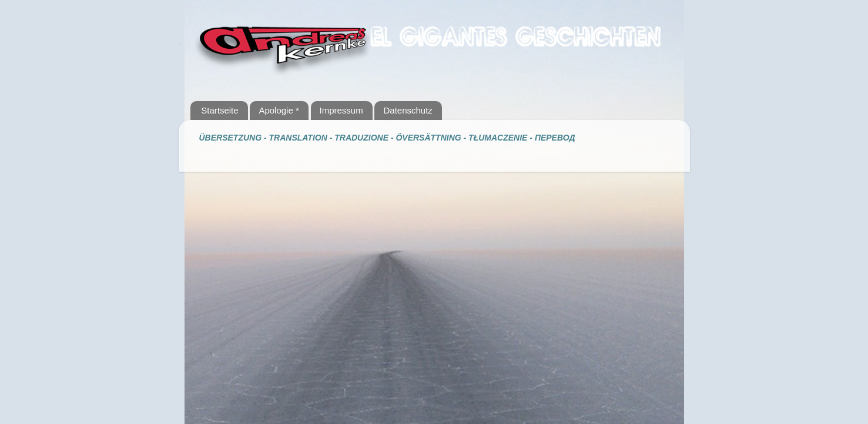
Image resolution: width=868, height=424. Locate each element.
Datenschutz (408, 110)
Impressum (341, 110)
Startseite (219, 110)
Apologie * (279, 110)
